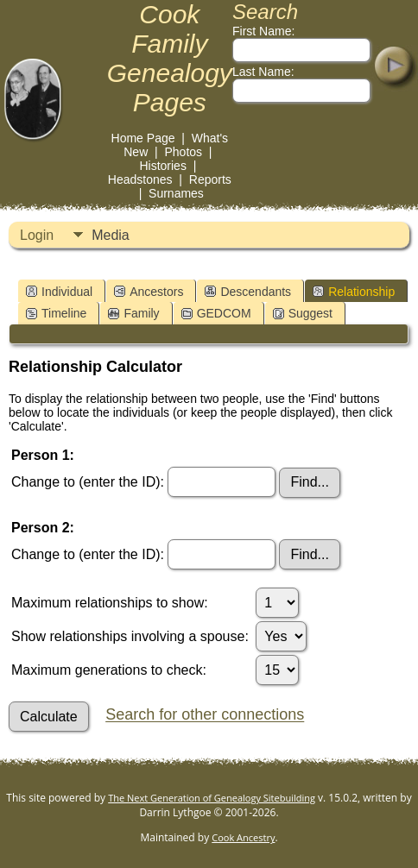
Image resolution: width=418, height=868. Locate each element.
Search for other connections (205, 715)
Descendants (248, 292)
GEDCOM (216, 313)
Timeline (56, 313)
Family (133, 313)
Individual (59, 292)
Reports (210, 179)
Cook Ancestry (243, 837)
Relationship (354, 292)
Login (37, 235)
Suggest (303, 313)
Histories (162, 166)
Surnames (176, 193)
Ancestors (149, 292)
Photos (183, 152)
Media (111, 235)
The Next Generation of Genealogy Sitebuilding (212, 798)
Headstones (140, 179)
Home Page (143, 138)
